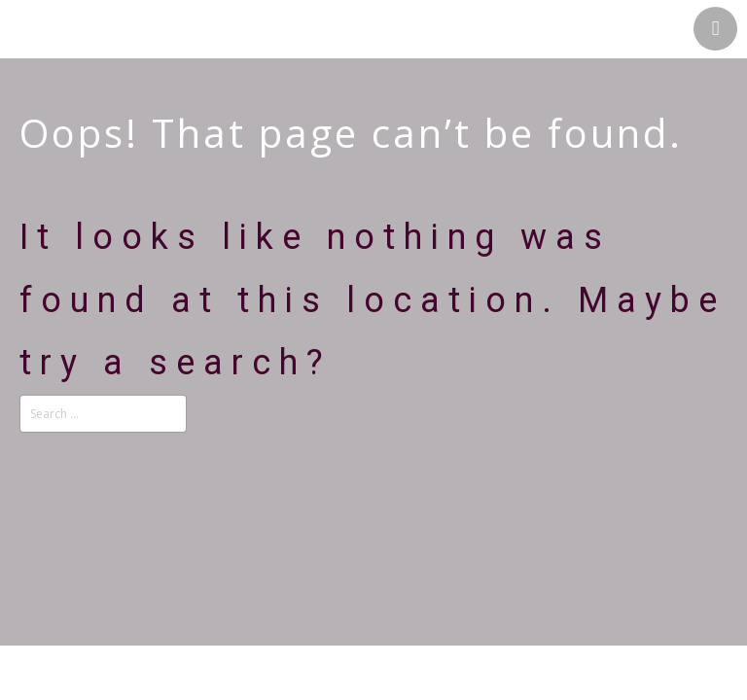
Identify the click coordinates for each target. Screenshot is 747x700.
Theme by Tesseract (362, 682)
